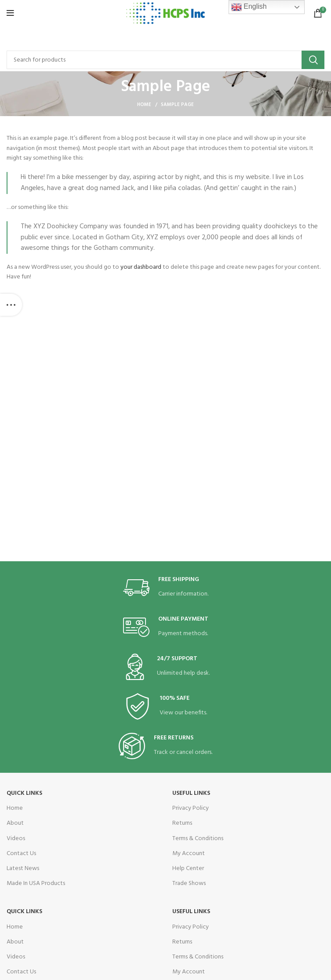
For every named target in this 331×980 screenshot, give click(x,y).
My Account (189, 854)
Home (144, 105)
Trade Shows (189, 883)
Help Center (188, 868)
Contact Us (21, 854)
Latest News (23, 868)
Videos (16, 839)
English (249, 7)
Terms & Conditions (198, 839)
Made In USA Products (36, 883)
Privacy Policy (191, 808)
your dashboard (141, 267)
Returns (182, 823)
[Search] (165, 60)
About (15, 823)
